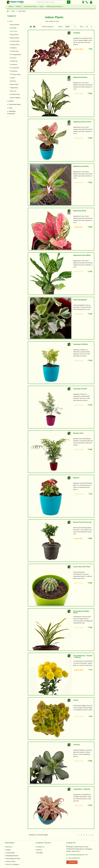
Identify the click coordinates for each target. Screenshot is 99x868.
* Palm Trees (12, 91)
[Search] (69, 2)
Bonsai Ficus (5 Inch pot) (82, 522)
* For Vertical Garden (15, 74)
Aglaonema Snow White (82, 255)
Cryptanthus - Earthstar (82, 789)
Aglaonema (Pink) (80, 211)
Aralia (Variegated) (80, 300)
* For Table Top (13, 61)
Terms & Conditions (13, 864)
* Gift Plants (12, 81)
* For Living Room (14, 68)
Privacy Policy (11, 862)
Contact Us (40, 847)
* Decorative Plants (14, 94)
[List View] (31, 27)
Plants (12, 6)
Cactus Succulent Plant (82, 567)
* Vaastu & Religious (14, 98)
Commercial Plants (31, 6)
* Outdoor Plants (13, 35)
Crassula (76, 745)
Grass (42, 6)
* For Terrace (12, 58)
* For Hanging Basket (15, 54)
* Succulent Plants (14, 45)
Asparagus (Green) (80, 389)
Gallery (8, 850)
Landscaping (10, 853)
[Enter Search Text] (52, 2)
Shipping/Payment (12, 856)
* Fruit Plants (12, 28)
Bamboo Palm (78, 433)
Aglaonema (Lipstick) (81, 166)
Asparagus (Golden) (81, 344)
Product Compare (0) (48, 27)
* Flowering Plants (14, 25)
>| (92, 835)
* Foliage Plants (13, 88)
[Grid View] (34, 27)
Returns (39, 850)
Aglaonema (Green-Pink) (82, 122)
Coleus (76, 700)
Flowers (19, 6)
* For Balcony (13, 48)
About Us (9, 847)
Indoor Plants (22, 11)
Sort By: (60, 27)
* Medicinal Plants (14, 38)
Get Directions (72, 862)
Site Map (40, 853)
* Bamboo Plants (13, 84)
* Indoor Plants (13, 31)
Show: (82, 27)
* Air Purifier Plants (14, 41)
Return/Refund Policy (13, 859)
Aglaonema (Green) (80, 77)
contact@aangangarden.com (78, 855)
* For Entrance (13, 64)
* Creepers (12, 78)
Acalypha (77, 33)
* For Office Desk (14, 51)
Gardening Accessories (55, 6)
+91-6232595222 (74, 858)
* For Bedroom (13, 71)
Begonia (76, 478)
